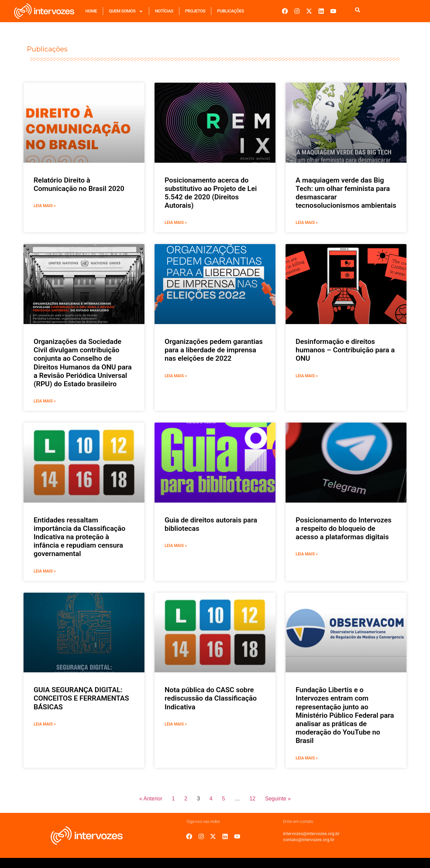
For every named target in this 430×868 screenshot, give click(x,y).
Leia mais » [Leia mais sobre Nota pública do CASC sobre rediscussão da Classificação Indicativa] (176, 724)
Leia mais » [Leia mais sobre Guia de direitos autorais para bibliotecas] (176, 546)
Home (91, 11)
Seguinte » (278, 799)
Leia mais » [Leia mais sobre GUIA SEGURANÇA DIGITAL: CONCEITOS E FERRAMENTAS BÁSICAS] (45, 724)
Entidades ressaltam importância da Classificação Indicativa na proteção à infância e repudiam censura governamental (79, 537)
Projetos (195, 11)
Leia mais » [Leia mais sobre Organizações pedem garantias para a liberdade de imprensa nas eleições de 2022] (176, 376)
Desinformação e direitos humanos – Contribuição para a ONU (345, 350)
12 (253, 799)
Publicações (230, 11)
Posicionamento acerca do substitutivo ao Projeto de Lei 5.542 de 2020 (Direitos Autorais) (211, 193)
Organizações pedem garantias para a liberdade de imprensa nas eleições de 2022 (214, 350)
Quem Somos (126, 11)
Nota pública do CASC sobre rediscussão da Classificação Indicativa (211, 698)
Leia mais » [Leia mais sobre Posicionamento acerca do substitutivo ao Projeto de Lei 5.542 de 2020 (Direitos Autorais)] (176, 223)
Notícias (164, 11)
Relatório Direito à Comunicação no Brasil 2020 (79, 184)
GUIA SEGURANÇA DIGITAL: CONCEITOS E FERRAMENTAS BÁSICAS (81, 698)
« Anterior (151, 799)
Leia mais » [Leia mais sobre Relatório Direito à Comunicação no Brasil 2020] (45, 206)
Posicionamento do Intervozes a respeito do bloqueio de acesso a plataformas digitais (343, 528)
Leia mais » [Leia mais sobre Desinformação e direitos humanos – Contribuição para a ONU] (307, 376)
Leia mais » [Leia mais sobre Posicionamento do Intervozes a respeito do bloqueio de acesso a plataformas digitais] (307, 554)
